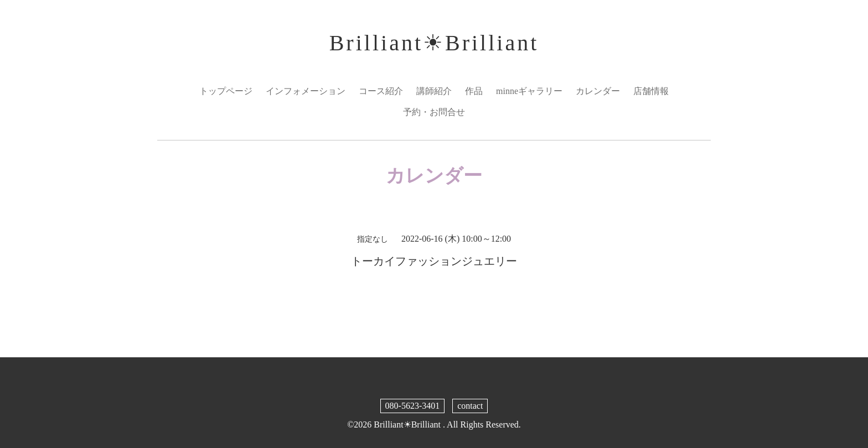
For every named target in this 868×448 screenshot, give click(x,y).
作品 (474, 91)
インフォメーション (306, 91)
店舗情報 (651, 91)
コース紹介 (381, 91)
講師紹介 (434, 91)
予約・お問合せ (434, 112)
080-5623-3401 (413, 406)
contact (470, 406)
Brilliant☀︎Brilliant (434, 43)
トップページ (226, 91)
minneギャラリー (529, 91)
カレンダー (598, 91)
